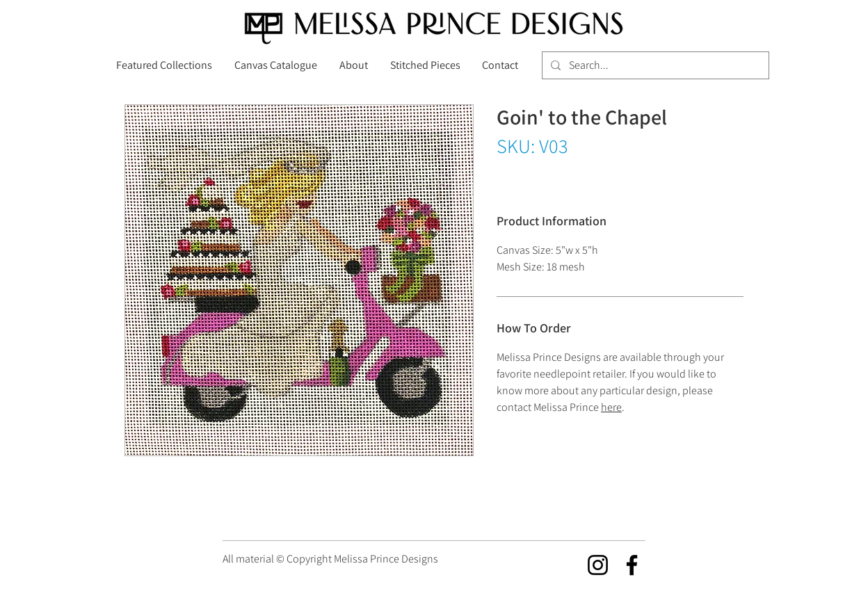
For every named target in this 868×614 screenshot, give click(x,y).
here (611, 407)
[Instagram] (598, 565)
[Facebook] (632, 565)
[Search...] (654, 65)
